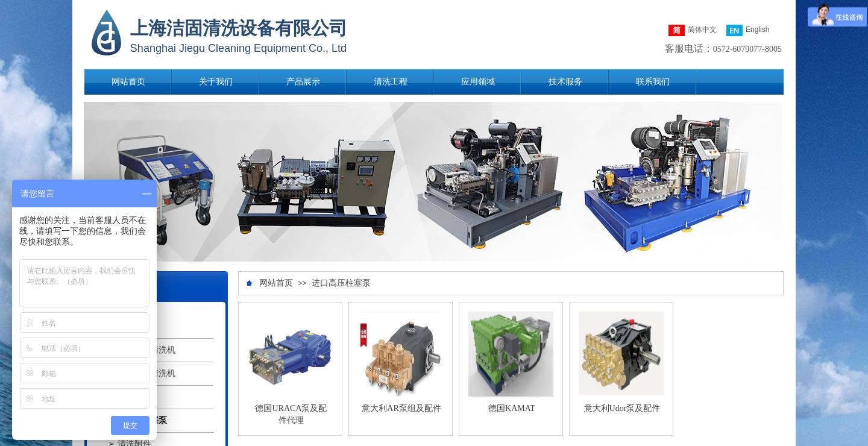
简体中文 (693, 30)
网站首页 (128, 82)
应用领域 (478, 82)
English (748, 30)
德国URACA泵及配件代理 (291, 414)
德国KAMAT (512, 408)
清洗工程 (391, 82)
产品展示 (303, 82)
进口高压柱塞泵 (341, 283)
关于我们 (216, 82)
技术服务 (565, 82)
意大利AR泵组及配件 (401, 408)
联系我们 (653, 82)
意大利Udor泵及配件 (622, 408)
